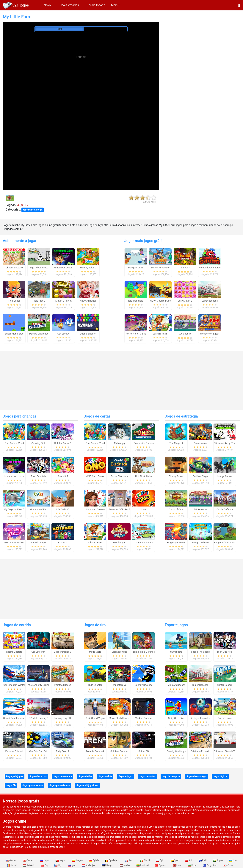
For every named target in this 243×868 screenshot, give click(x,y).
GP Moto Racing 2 (38, 718)
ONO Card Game (95, 476)
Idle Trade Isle (136, 301)
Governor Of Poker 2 (119, 509)
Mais (114, 5)
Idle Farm (185, 268)
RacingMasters (14, 652)
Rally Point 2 (63, 751)
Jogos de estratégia (33, 210)
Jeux (130, 860)
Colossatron (200, 443)
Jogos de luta (105, 776)
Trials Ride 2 (39, 301)
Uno (144, 509)
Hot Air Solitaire (144, 476)
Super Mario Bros (14, 334)
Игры (45, 860)
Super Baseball (210, 301)
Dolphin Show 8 (63, 443)
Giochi (145, 860)
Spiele (94, 860)
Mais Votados (70, 5)
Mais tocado (97, 5)
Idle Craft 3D (63, 509)
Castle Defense (225, 509)
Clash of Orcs (176, 509)
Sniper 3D (144, 751)
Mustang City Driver (38, 685)
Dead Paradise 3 (63, 652)
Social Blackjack (119, 476)
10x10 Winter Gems (136, 334)
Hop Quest (14, 301)
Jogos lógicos (220, 776)
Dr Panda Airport (38, 543)
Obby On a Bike (176, 718)
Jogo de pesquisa (171, 776)
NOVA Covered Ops (160, 301)
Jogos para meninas (33, 785)
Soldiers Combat (119, 751)
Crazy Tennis (225, 718)
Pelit (203, 860)
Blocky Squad (176, 476)
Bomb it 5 (63, 476)
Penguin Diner (136, 268)
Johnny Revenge (144, 685)
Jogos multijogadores (87, 785)
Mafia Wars (95, 652)
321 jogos (21, 5)
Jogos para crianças (20, 416)
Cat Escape (64, 334)
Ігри (233, 860)
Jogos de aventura (62, 776)
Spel (175, 860)
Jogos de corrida (17, 625)
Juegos (77, 860)
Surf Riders (176, 652)
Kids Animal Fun (38, 509)
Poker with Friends (144, 443)
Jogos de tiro (95, 625)
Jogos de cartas (97, 416)
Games (11, 860)
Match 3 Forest (64, 301)
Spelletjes (112, 860)
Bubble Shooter (88, 334)
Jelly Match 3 (185, 301)
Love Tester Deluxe (14, 543)
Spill (160, 860)
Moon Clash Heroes (119, 718)
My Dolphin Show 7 (14, 509)
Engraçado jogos (15, 776)
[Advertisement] (81, 90)
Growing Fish (38, 443)
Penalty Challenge (39, 334)
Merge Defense (200, 543)
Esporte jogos (176, 625)
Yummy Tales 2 (88, 268)
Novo (47, 5)
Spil (189, 860)
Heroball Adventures (210, 268)
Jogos (61, 860)
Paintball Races (63, 685)
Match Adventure (160, 268)
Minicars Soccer (176, 685)
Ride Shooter (95, 685)
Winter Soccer (225, 685)
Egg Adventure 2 (39, 268)
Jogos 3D (11, 785)
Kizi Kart (63, 543)
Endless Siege (200, 476)
